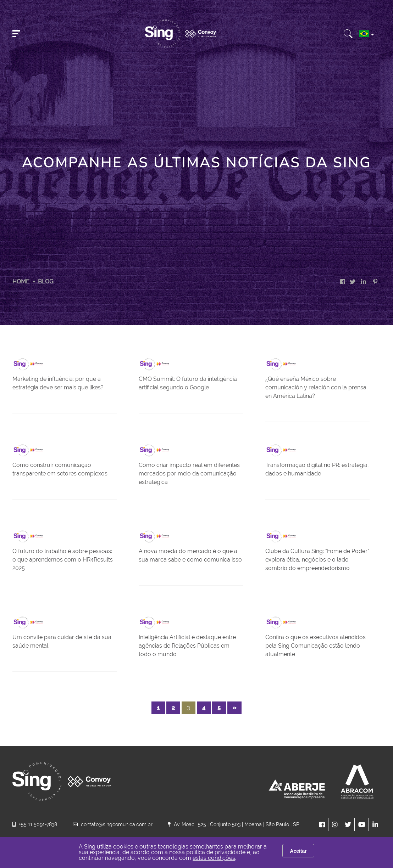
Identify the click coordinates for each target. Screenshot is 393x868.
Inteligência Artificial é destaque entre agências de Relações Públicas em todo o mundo (187, 646)
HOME (21, 281)
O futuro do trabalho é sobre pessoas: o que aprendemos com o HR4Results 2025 (63, 560)
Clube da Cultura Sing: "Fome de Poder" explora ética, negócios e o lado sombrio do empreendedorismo (317, 560)
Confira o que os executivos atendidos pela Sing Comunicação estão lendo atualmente (315, 646)
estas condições (214, 858)
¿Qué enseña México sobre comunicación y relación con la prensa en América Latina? (316, 387)
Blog (46, 281)
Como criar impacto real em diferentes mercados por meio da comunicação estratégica (189, 474)
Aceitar (298, 851)
